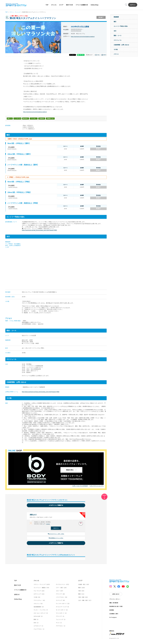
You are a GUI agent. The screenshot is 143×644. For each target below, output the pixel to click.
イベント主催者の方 (82, 5)
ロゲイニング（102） (39, 595)
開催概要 (116, 17)
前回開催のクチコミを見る (56, 539)
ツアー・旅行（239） (62, 588)
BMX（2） (36, 623)
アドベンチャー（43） (40, 601)
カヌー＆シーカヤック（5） (41, 614)
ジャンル (54, 5)
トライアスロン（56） (62, 598)
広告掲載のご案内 (114, 614)
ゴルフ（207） (60, 591)
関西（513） (82, 595)
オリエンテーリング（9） (63, 607)
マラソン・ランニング (16, 12)
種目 (115, 22)
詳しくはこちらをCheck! (81, 486)
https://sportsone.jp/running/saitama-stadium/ (84, 37)
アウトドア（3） (60, 617)
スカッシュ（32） (38, 604)
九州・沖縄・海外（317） (85, 601)
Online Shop (94, 5)
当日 (115, 31)
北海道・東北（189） (84, 585)
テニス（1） (59, 623)
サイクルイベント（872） (63, 585)
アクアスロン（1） (61, 626)
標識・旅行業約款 (114, 603)
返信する (56, 528)
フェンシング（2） (61, 620)
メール (97, 55)
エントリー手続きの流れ (121, 26)
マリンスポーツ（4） (62, 614)
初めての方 (69, 5)
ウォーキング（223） (39, 591)
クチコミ (116, 54)
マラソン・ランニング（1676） (42, 585)
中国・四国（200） (83, 598)
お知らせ (17, 595)
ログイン (133, 5)
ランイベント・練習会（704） (42, 588)
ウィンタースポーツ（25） (63, 604)
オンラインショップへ (97, 486)
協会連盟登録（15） (39, 607)
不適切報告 (48, 524)
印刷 (104, 55)
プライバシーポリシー (115, 600)
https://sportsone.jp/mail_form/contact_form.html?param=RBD (39, 230)
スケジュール (118, 40)
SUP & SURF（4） (38, 617)
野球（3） (36, 620)
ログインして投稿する (56, 505)
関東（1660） (82, 588)
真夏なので (33, 515)
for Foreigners (113, 618)
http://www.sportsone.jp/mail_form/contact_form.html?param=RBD (41, 392)
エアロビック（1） (39, 626)
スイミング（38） (61, 601)
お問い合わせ (116, 595)
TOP (47, 5)
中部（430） (82, 591)
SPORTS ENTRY (16, 5)
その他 (116, 49)
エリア (61, 5)
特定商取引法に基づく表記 (116, 607)
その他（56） (37, 598)
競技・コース (118, 36)
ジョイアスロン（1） (39, 630)
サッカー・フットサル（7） (41, 610)
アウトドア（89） (61, 595)
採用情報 (112, 611)
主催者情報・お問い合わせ (121, 45)
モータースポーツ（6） (62, 610)
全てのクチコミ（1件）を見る (56, 534)
